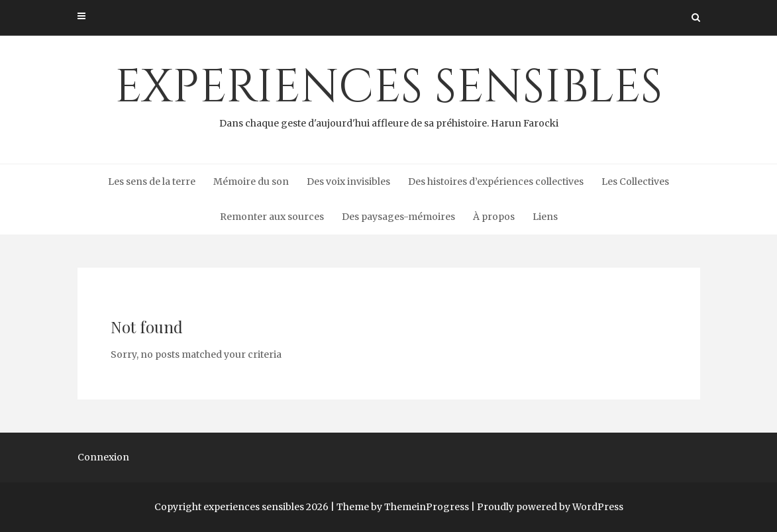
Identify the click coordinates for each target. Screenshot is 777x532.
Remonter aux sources (272, 217)
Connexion (103, 457)
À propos (494, 217)
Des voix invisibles (348, 182)
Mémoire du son (251, 182)
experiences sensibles (389, 93)
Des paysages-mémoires (398, 217)
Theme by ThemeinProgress (403, 507)
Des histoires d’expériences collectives (496, 182)
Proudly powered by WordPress (550, 507)
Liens (545, 217)
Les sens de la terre (152, 182)
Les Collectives (635, 182)
